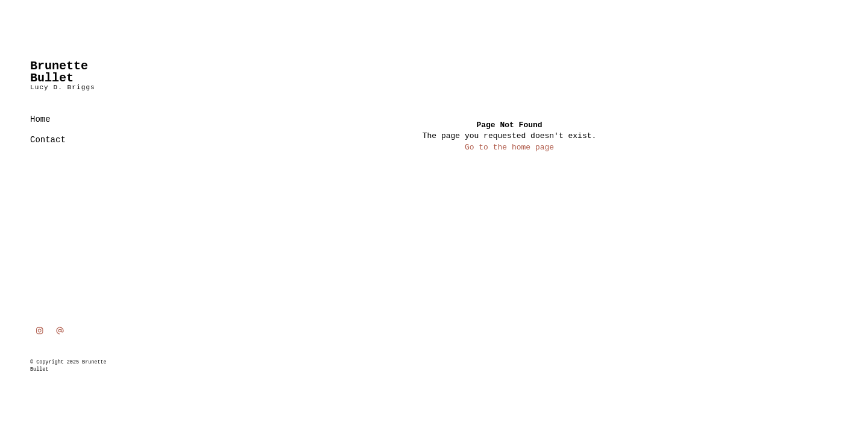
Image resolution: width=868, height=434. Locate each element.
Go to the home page (509, 147)
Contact (48, 140)
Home (40, 119)
